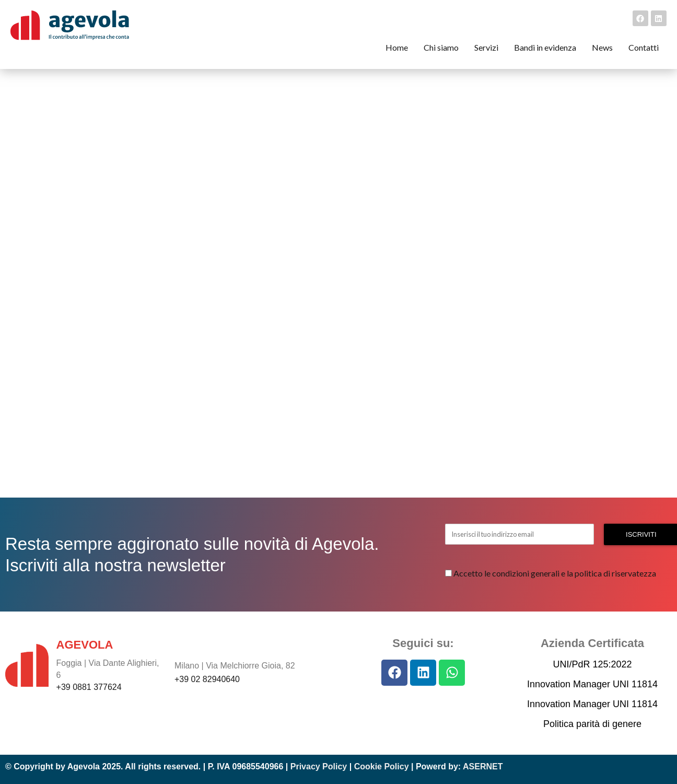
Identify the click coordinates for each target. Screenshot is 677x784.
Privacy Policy (319, 766)
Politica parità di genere (592, 724)
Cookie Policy (382, 766)
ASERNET (483, 766)
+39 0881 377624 (89, 687)
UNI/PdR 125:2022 (592, 664)
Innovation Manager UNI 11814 (592, 684)
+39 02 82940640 (207, 679)
